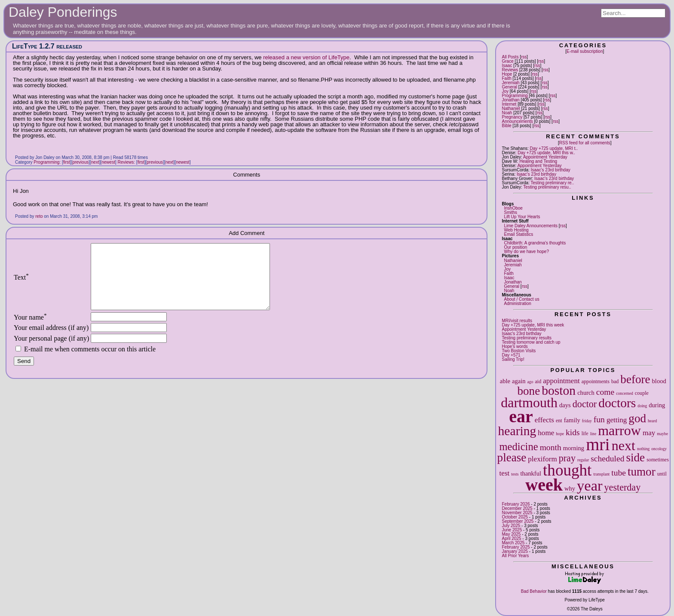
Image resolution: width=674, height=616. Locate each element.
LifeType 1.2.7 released (47, 46)
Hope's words (515, 346)
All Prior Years (515, 556)
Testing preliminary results (527, 338)
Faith (506, 78)
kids (573, 432)
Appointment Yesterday (545, 157)
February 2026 (516, 504)
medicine (518, 447)
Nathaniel (511, 108)
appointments (596, 381)
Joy (505, 91)
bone (529, 391)
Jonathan (510, 100)
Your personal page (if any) (51, 351)
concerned (624, 393)
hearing (517, 431)
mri (598, 444)
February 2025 (516, 547)
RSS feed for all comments (585, 143)
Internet (509, 104)
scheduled (607, 459)
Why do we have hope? (526, 252)
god (637, 418)
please (512, 457)
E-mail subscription (585, 51)
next (623, 445)
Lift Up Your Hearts (522, 217)
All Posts (510, 57)
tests (515, 474)
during (657, 405)
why (570, 488)
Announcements (517, 121)
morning (574, 448)
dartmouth (529, 403)
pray (567, 458)
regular (583, 460)
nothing (643, 449)
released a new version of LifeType (306, 57)
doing (642, 406)
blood (659, 381)
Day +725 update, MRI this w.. (546, 153)
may (649, 433)
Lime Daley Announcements (531, 226)
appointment (561, 381)
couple (642, 393)
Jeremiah (510, 83)
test (505, 473)
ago (530, 382)
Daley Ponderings (63, 12)
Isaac (507, 66)
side (636, 457)
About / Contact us (521, 299)
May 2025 (511, 534)
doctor (585, 404)
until (662, 474)
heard (652, 421)
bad (615, 381)
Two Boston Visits (519, 351)
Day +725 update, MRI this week (533, 325)
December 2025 (517, 508)
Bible (506, 126)
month (551, 447)
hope (560, 434)
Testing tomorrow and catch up (531, 342)
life (585, 433)
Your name (30, 330)
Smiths (510, 212)
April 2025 (511, 538)
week (544, 485)
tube (619, 473)
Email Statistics (518, 234)
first (67, 162)
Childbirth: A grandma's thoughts (535, 243)
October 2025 (515, 517)
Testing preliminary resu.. (547, 187)
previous (80, 162)
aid (538, 381)
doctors (617, 403)
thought (567, 470)
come (605, 392)
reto (39, 216)
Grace (507, 61)
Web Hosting (516, 230)
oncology (659, 449)
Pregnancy (512, 117)
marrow (619, 430)
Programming (515, 96)
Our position (515, 247)
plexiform (542, 459)
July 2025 (511, 526)
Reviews (510, 70)
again (519, 381)
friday (587, 421)
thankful (531, 473)
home (546, 433)
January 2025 (515, 551)
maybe (662, 434)
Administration (517, 303)
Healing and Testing (538, 161)
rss (524, 57)
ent (559, 421)
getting (617, 420)
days (565, 405)
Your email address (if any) (51, 340)
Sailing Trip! (513, 359)
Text (21, 284)
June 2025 (512, 530)
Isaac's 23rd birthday (551, 170)
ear (521, 416)
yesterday (623, 487)
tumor (642, 472)
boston (559, 390)
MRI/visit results (517, 321)
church (586, 393)
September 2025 (518, 521)
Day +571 (511, 355)
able (505, 381)
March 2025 (513, 543)
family (572, 420)
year (590, 485)
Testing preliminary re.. (553, 183)
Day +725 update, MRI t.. (554, 148)
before (635, 379)
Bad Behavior (534, 591)
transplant (601, 474)
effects (544, 420)
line (593, 434)
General (509, 87)
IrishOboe (513, 208)
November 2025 (517, 513)
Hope (507, 74)
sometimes (658, 460)
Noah (507, 113)
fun (599, 419)
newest (108, 162)
